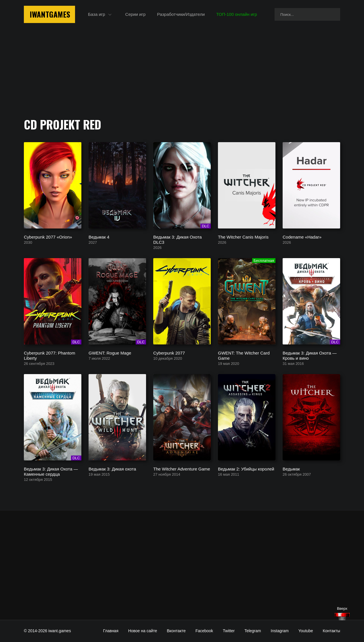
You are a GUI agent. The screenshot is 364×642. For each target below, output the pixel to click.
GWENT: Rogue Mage (110, 353)
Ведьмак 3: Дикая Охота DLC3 (178, 239)
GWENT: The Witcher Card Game (244, 355)
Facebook (204, 631)
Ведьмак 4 (99, 237)
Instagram (280, 631)
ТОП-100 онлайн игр (237, 14)
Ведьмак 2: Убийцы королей (246, 469)
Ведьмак (291, 469)
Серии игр (136, 14)
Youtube (306, 631)
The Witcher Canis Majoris (243, 237)
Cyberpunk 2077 (169, 353)
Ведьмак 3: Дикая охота (112, 469)
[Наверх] (342, 617)
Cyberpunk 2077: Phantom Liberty (49, 355)
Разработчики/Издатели (181, 14)
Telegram (253, 631)
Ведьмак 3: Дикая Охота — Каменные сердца (51, 471)
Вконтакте (176, 631)
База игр (97, 14)
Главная (111, 631)
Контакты (332, 631)
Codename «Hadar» (302, 237)
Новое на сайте (143, 631)
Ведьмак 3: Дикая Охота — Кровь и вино (310, 355)
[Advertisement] (182, 565)
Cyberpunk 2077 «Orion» (48, 237)
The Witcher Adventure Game (182, 469)
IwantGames (50, 14)
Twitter (229, 631)
